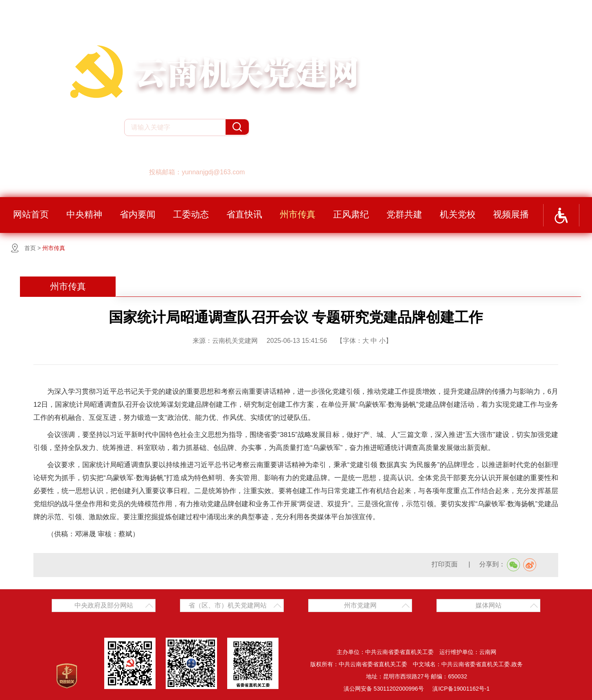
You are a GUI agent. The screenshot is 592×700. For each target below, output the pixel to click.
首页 (30, 248)
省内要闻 (138, 214)
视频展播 (511, 214)
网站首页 (31, 214)
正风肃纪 (351, 214)
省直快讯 (244, 214)
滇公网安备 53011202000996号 (384, 689)
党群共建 (404, 214)
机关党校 (458, 214)
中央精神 (84, 214)
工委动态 (191, 214)
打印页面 (445, 564)
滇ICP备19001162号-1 (461, 689)
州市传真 (298, 214)
